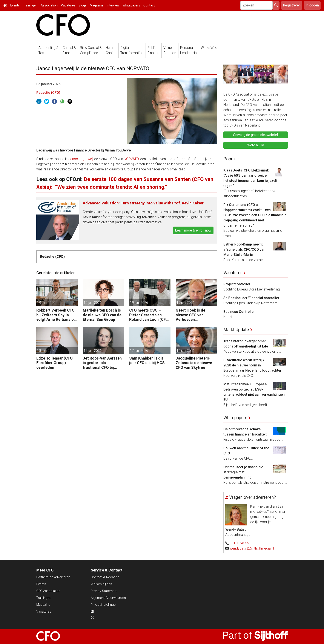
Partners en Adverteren (53, 577)
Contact (149, 5)
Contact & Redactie (105, 577)
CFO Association (48, 591)
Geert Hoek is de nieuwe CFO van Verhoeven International (190, 315)
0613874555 (239, 543)
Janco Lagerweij (81, 159)
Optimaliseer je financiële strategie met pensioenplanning (243, 472)
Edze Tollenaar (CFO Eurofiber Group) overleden (55, 363)
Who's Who (209, 48)
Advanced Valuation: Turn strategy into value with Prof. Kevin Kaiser (143, 203)
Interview (113, 5)
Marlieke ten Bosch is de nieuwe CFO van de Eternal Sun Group (102, 315)
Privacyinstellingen (104, 605)
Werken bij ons (101, 584)
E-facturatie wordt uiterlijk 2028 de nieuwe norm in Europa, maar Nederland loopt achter (252, 365)
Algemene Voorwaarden (108, 598)
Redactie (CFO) (48, 93)
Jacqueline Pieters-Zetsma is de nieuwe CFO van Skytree (194, 363)
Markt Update (236, 330)
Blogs (83, 5)
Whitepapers (131, 5)
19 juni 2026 (46, 303)
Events (15, 5)
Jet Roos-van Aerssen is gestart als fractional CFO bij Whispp (102, 363)
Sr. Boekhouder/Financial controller (251, 298)
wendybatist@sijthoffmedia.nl (252, 548)
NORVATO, (132, 159)
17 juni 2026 (93, 351)
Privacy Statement (104, 591)
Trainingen (30, 5)
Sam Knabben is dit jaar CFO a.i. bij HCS (147, 361)
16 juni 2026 (186, 351)
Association (49, 5)
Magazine (97, 5)
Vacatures (68, 5)
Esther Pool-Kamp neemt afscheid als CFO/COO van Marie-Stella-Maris (244, 249)
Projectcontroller (237, 284)
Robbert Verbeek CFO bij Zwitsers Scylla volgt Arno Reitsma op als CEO (56, 315)
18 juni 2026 (46, 351)
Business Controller (239, 312)
